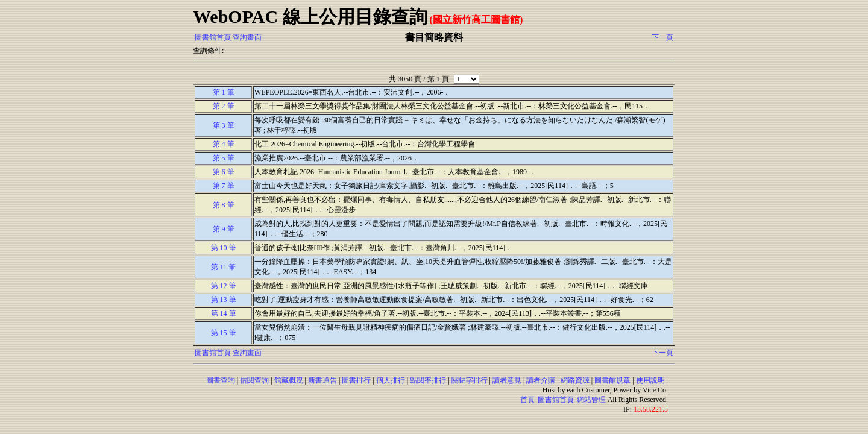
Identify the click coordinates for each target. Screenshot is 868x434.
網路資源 (575, 380)
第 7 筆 (224, 186)
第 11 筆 (224, 267)
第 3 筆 (224, 125)
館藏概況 (289, 380)
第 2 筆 (224, 106)
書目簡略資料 (434, 37)
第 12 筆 (224, 286)
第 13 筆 (224, 300)
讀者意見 (507, 380)
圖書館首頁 (213, 37)
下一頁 (662, 37)
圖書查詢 (221, 380)
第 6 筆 (224, 172)
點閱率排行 (428, 380)
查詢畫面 (247, 37)
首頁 (527, 400)
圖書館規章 (612, 380)
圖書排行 (356, 380)
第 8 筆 (224, 205)
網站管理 (591, 400)
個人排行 (391, 380)
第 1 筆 (224, 92)
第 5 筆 (224, 158)
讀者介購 (541, 380)
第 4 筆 (224, 144)
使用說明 (650, 380)
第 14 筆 (224, 313)
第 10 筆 (224, 248)
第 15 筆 (224, 333)
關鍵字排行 (470, 380)
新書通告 (322, 380)
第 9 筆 (224, 229)
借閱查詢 (254, 380)
